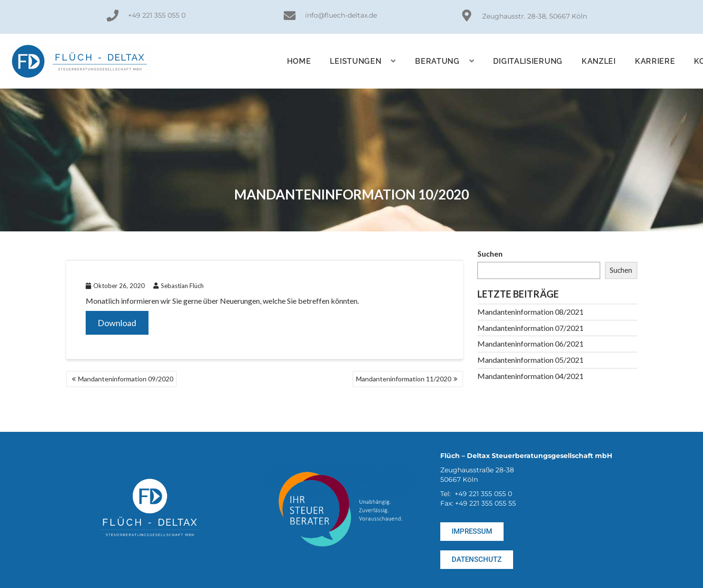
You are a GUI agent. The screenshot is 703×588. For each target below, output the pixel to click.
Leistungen (363, 61)
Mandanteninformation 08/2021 (530, 312)
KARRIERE (655, 61)
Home (299, 61)
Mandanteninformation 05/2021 (530, 360)
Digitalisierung (528, 61)
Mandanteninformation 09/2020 (126, 379)
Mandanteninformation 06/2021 (530, 344)
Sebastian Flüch (178, 286)
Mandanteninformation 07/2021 (530, 328)
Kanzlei (599, 61)
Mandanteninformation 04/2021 (530, 376)
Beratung (445, 61)
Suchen (490, 254)
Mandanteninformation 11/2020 (404, 379)
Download (117, 323)
